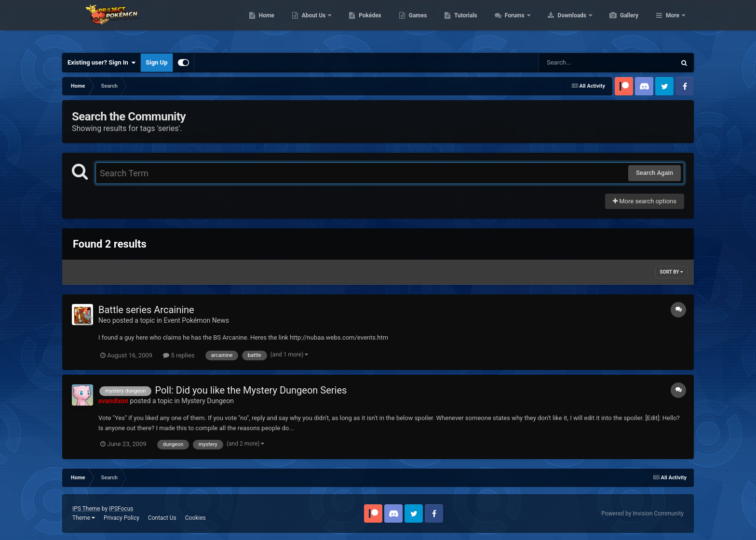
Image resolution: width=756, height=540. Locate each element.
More (673, 24)
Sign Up (156, 62)
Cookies (196, 518)
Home (312, 24)
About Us (360, 24)
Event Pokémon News (196, 320)
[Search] (583, 63)
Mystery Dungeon (208, 401)
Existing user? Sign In (101, 63)
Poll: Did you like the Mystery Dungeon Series (251, 390)
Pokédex (416, 24)
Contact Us (162, 518)
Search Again (655, 173)
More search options (645, 201)
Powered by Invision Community (642, 514)
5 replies (179, 355)
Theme (84, 518)
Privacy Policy (121, 518)
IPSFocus (121, 509)
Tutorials (511, 24)
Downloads (618, 24)
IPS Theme (86, 509)
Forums (561, 24)
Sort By (672, 272)
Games (464, 24)
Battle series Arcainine (146, 310)
